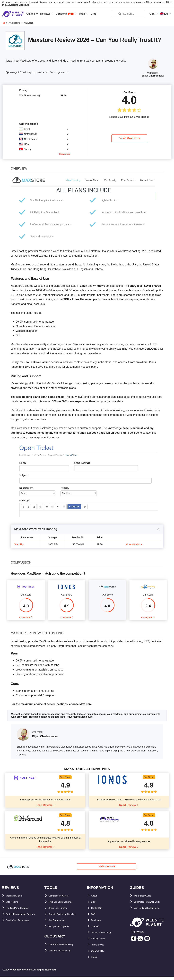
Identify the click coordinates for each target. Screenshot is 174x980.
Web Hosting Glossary (63, 954)
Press (95, 960)
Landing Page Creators (21, 911)
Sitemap (96, 930)
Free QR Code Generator (64, 905)
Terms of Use (100, 948)
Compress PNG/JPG (62, 899)
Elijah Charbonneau (153, 76)
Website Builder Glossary (65, 948)
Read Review (44, 809)
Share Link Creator (61, 911)
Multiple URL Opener (62, 930)
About (95, 899)
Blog (94, 905)
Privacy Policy (100, 942)
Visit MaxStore (130, 138)
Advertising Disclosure (18, 5)
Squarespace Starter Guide (151, 905)
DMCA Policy (99, 954)
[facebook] (134, 942)
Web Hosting (14, 905)
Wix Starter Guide (145, 899)
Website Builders (17, 899)
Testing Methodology (105, 936)
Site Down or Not (59, 924)
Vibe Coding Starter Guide (151, 911)
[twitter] (140, 942)
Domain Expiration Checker (66, 918)
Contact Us (98, 911)
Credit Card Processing (21, 930)
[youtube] (147, 942)
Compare (25, 619)
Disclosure (98, 924)
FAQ (94, 918)
